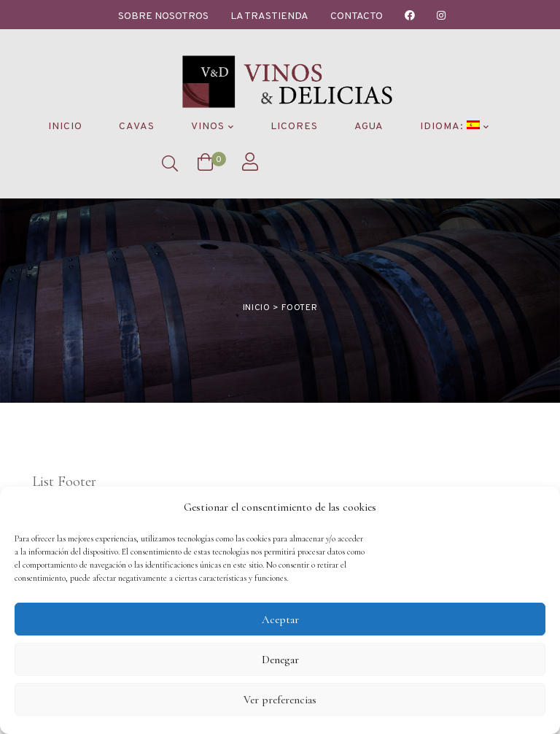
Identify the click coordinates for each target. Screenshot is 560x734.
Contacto (357, 16)
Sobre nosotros (163, 16)
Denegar (280, 660)
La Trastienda (269, 16)
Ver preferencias (280, 700)
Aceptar (280, 619)
